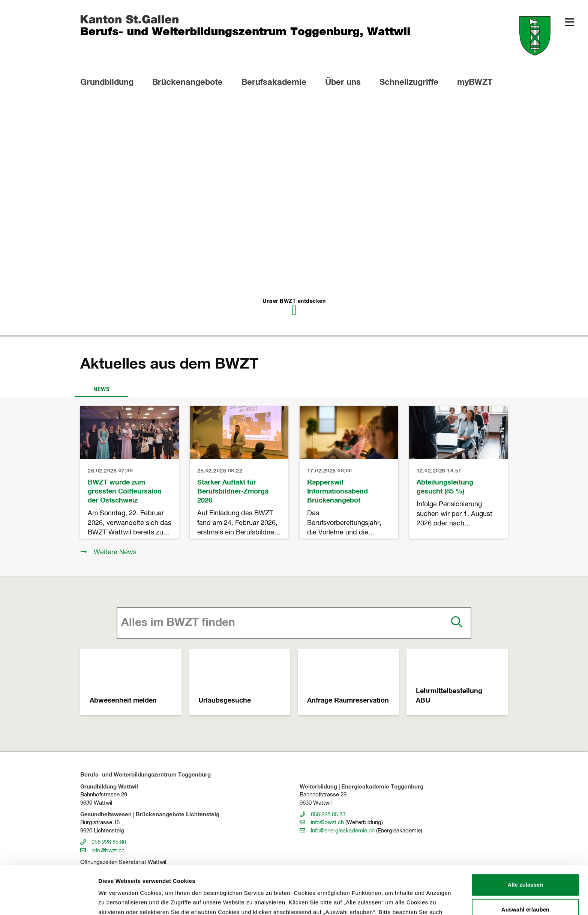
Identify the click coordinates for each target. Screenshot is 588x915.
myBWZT (475, 83)
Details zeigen (399, 900)
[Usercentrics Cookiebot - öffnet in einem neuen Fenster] (49, 900)
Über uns (343, 83)
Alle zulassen (525, 840)
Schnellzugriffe (409, 83)
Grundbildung (107, 83)
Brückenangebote (187, 83)
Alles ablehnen (525, 889)
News (101, 390)
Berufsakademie (274, 83)
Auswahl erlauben (525, 864)
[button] (570, 22)
